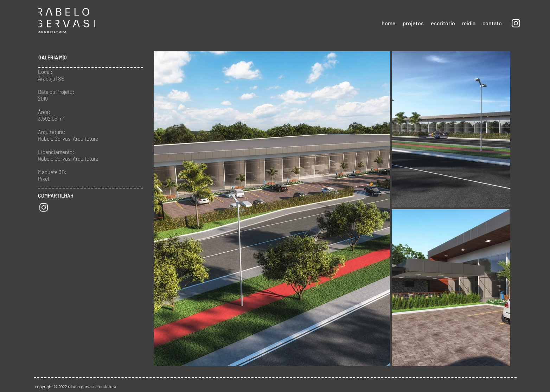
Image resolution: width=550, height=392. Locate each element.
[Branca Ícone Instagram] (516, 23)
